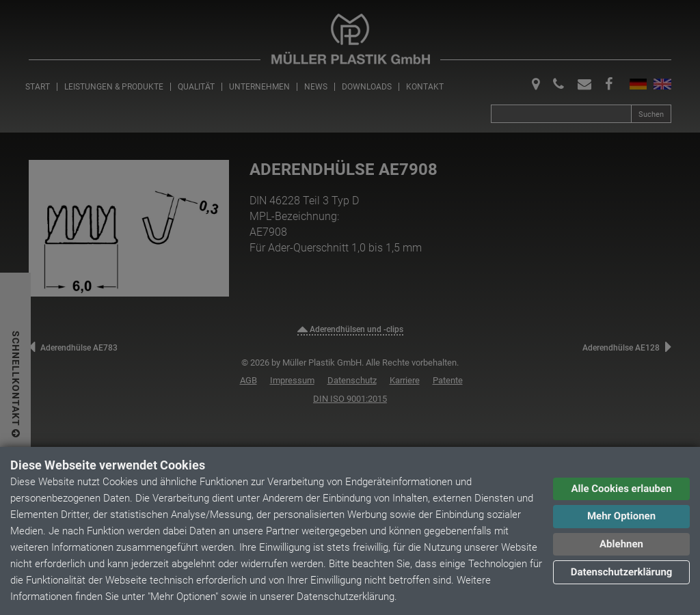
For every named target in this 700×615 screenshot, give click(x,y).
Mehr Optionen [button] (621, 516)
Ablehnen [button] (621, 544)
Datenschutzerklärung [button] (622, 572)
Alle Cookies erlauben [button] (621, 489)
